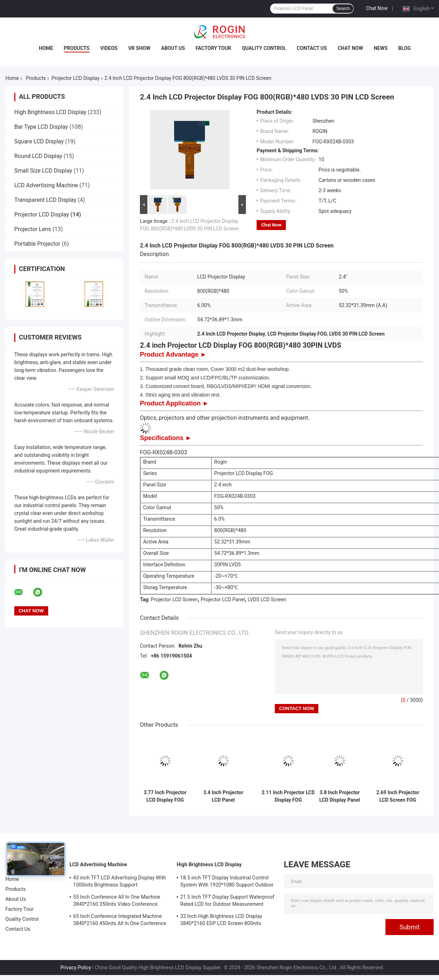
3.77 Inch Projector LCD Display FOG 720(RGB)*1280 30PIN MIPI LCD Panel (165, 796)
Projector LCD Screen (175, 599)
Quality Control (264, 48)
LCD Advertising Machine (46, 185)
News (381, 48)
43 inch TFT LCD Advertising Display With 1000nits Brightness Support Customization (120, 882)
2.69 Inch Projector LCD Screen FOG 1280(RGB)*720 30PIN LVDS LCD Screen (398, 796)
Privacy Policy (76, 968)
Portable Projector (37, 244)
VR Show (139, 48)
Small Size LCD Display (43, 171)
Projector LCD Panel (223, 599)
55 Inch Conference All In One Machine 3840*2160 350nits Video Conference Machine (117, 902)
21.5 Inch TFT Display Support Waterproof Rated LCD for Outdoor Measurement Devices (227, 902)
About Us (173, 48)
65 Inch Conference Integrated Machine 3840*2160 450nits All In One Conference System (120, 921)
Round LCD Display (38, 156)
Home (46, 48)
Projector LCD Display (75, 78)
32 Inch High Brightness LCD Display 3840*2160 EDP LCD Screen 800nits (221, 920)
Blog (405, 48)
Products (77, 48)
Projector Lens (33, 229)
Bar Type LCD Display (41, 127)
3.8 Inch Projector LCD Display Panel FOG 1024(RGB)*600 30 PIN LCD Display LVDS (340, 796)
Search (343, 9)
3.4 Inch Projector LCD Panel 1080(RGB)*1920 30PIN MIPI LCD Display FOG (223, 796)
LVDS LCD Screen (267, 599)
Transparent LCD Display (45, 200)
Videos (109, 48)
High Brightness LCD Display (50, 112)
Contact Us (312, 48)
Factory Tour (213, 48)
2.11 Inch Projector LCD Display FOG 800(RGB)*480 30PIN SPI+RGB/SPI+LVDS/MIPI (288, 796)
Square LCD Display (39, 141)
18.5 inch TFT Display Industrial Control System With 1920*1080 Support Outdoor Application (227, 882)
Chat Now (377, 8)
